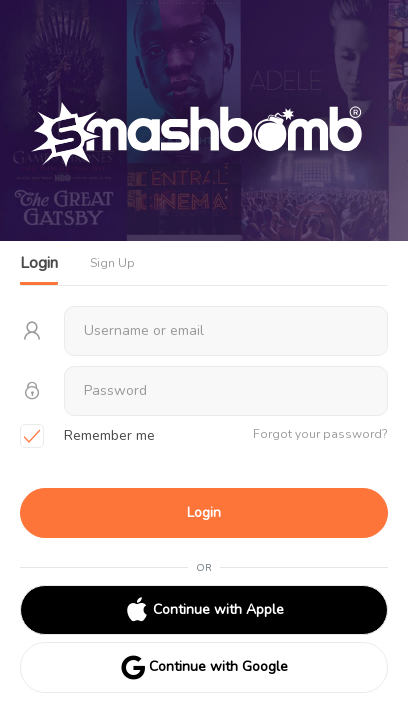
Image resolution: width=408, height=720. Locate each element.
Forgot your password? (320, 434)
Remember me (87, 437)
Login (204, 512)
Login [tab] (39, 263)
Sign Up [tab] (112, 263)
